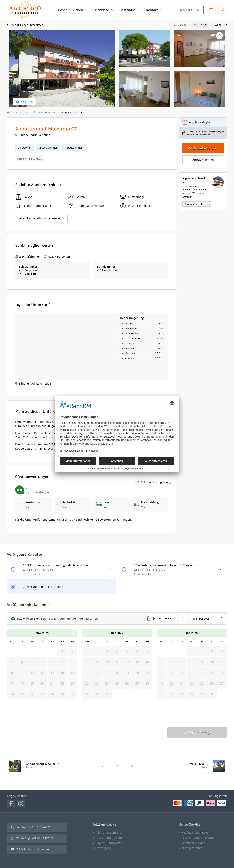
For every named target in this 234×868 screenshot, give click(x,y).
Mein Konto (223, 10)
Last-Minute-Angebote (110, 838)
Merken (219, 36)
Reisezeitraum (210, 132)
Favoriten (211, 10)
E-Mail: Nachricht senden (34, 849)
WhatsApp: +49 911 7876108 (35, 838)
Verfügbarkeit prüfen (203, 148)
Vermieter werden (193, 843)
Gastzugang (103, 848)
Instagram (21, 804)
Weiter (219, 25)
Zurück (182, 25)
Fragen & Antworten (109, 843)
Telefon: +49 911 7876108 (34, 827)
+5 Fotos (27, 102)
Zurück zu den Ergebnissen (27, 25)
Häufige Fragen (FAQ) (195, 832)
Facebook (11, 804)
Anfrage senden (203, 160)
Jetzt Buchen (190, 10)
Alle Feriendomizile (108, 832)
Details (110, 570)
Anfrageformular (192, 848)
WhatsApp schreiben (198, 204)
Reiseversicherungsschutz (199, 838)
